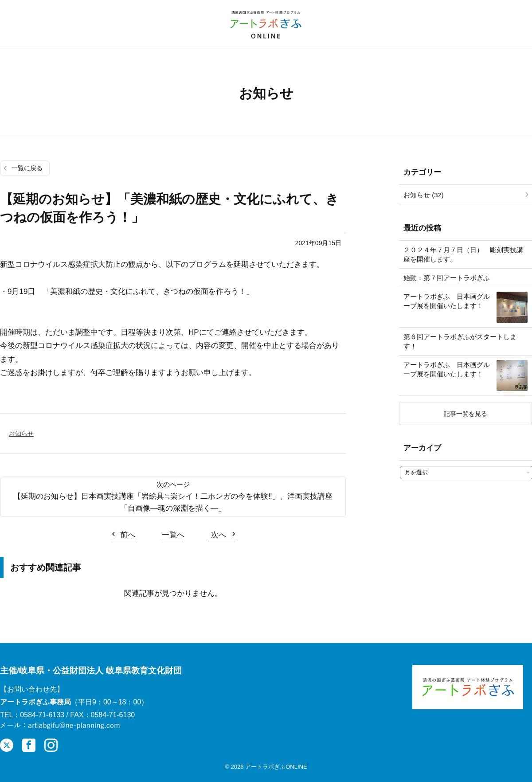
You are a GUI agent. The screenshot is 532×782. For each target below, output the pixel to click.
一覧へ (173, 535)
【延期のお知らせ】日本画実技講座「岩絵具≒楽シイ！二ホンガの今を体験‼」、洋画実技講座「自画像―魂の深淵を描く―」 (173, 502)
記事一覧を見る (465, 414)
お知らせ (21, 434)
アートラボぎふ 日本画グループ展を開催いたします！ (447, 301)
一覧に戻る (27, 168)
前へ (128, 535)
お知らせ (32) (424, 195)
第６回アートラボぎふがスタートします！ (460, 341)
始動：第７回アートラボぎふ (447, 278)
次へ (219, 535)
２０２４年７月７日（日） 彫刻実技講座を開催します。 (463, 254)
